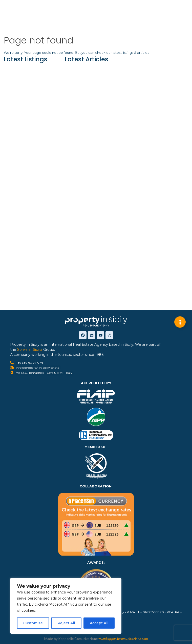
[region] (66, 606)
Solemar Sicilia (30, 350)
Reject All (66, 623)
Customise (33, 623)
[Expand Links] (180, 322)
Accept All (99, 623)
